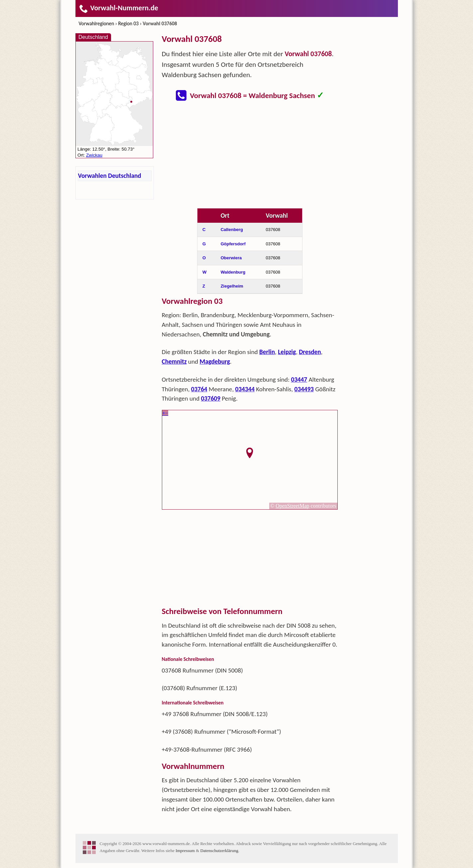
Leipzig (287, 352)
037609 (211, 398)
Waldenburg (233, 272)
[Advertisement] (250, 156)
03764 (199, 389)
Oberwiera (231, 258)
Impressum (185, 851)
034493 (304, 389)
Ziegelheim (232, 286)
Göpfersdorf (233, 244)
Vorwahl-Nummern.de (118, 8)
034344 (245, 389)
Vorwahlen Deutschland (110, 176)
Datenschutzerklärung (219, 851)
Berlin (267, 352)
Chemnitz (174, 362)
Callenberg (232, 230)
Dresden (310, 352)
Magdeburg (215, 362)
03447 (299, 379)
